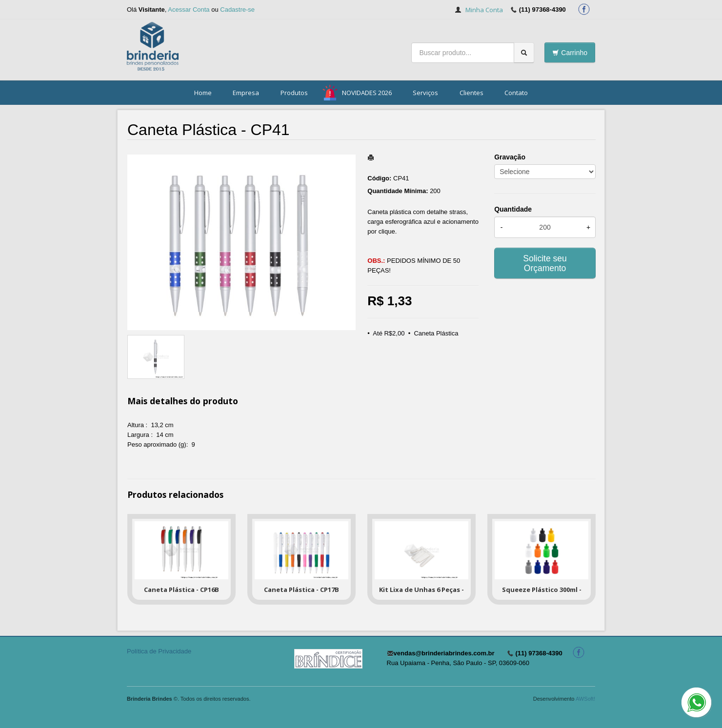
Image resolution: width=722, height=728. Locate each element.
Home (203, 93)
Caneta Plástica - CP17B (301, 590)
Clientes (471, 93)
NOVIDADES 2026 (367, 93)
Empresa (246, 93)
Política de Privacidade (159, 651)
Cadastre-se (237, 10)
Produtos (294, 93)
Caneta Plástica (436, 333)
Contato (516, 93)
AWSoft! (585, 699)
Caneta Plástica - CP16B (181, 590)
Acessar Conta (189, 10)
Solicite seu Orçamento (545, 263)
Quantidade (513, 209)
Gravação (510, 157)
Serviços (425, 93)
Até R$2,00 (389, 333)
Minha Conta (484, 10)
